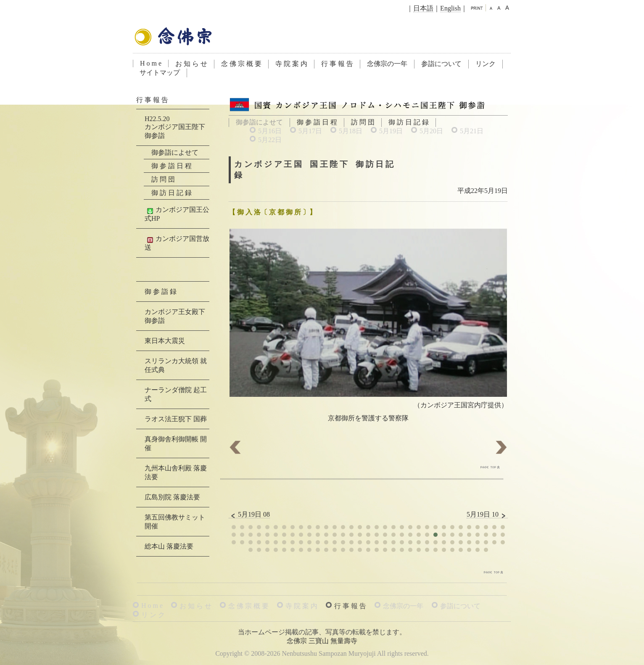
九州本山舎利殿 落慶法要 (176, 472)
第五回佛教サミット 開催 (175, 522)
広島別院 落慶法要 (172, 497)
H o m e (151, 63)
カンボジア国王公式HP (177, 214)
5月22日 (270, 140)
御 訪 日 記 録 (409, 122)
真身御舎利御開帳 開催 (176, 443)
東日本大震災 (165, 341)
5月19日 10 (487, 515)
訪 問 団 (363, 122)
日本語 (423, 8)
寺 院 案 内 (291, 64)
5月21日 (472, 131)
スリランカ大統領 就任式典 (176, 365)
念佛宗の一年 (387, 64)
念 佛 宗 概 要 (241, 64)
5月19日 (391, 131)
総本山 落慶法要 (169, 546)
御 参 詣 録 (161, 292)
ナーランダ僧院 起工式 (176, 394)
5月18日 (351, 131)
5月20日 (431, 131)
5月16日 (270, 131)
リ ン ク (153, 615)
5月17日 (310, 131)
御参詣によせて (175, 152)
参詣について (441, 64)
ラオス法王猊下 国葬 (176, 419)
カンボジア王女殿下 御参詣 (175, 316)
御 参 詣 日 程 (317, 122)
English (450, 8)
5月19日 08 (249, 515)
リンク (486, 64)
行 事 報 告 (337, 64)
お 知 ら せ (191, 64)
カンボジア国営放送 (177, 243)
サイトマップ (160, 73)
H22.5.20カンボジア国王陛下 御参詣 (175, 127)
